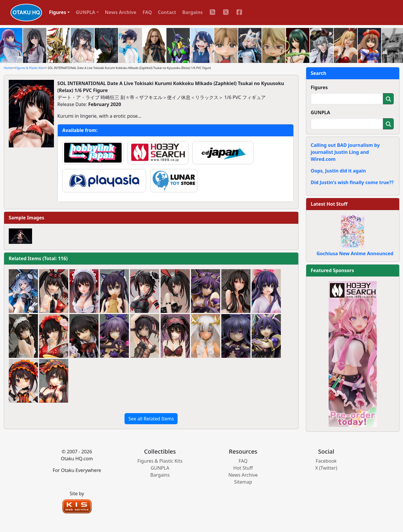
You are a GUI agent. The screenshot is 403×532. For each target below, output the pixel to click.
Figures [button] (58, 12)
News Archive (121, 12)
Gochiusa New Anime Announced (355, 253)
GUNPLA (321, 112)
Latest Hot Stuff (329, 204)
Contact (167, 12)
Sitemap (243, 482)
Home (8, 68)
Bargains (192, 12)
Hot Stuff (243, 468)
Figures (319, 87)
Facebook (326, 461)
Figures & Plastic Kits (30, 68)
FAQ (147, 12)
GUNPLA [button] (86, 12)
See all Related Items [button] (151, 419)
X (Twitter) (326, 468)
